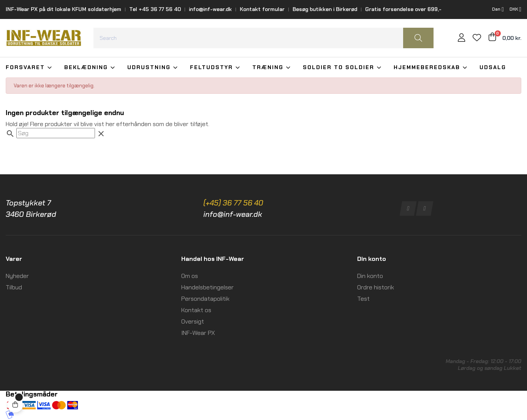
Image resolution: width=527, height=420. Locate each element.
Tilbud (14, 287)
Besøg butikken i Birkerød (325, 9)
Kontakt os (196, 310)
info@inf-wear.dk (210, 9)
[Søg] (56, 133)
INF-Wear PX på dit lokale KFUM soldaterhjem (63, 9)
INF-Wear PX (198, 333)
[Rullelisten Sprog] (498, 9)
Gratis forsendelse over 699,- (403, 9)
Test (363, 299)
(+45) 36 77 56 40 (233, 203)
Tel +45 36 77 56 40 (155, 9)
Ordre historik (376, 287)
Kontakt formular (262, 9)
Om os (190, 276)
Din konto (370, 276)
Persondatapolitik (205, 299)
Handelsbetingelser (207, 287)
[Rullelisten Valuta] (515, 9)
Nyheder (17, 276)
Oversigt (193, 321)
